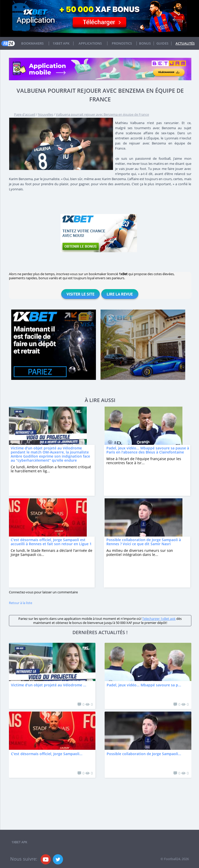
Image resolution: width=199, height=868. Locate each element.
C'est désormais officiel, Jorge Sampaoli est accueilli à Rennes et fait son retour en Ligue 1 (51, 542)
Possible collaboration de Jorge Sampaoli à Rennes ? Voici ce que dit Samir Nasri (144, 542)
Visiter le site (80, 294)
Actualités (185, 43)
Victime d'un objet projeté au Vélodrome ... (49, 685)
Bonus (145, 43)
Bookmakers (32, 43)
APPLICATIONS (90, 43)
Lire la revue (120, 294)
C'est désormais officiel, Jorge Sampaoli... (47, 754)
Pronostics (122, 43)
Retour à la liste (21, 603)
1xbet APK (61, 43)
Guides (162, 43)
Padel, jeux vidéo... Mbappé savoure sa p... (144, 685)
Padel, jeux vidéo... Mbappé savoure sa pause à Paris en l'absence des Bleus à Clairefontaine (148, 450)
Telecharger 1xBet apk (159, 619)
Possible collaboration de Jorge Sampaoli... (144, 754)
